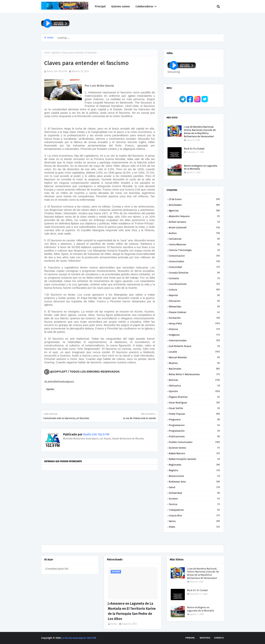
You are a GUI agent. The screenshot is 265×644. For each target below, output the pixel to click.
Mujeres (194, 363)
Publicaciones (194, 436)
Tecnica (194, 504)
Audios (194, 233)
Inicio (47, 53)
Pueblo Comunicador (194, 442)
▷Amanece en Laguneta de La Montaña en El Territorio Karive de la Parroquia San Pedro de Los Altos (132, 611)
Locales (194, 352)
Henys (114, 624)
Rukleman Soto (194, 482)
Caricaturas (194, 239)
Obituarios (194, 386)
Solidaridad (194, 493)
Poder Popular (194, 414)
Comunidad (194, 267)
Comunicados (194, 261)
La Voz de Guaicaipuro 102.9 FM (79, 638)
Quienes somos (194, 448)
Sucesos (194, 499)
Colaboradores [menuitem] (144, 6)
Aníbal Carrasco (194, 222)
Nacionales (194, 369)
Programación (194, 431)
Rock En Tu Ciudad (194, 149)
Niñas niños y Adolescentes (194, 374)
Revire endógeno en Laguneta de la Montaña (201, 167)
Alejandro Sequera (194, 216)
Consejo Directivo (194, 273)
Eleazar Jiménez (194, 312)
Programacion (194, 425)
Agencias (194, 211)
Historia (194, 329)
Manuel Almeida (194, 357)
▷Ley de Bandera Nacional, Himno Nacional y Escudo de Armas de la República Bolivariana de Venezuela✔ (200, 132)
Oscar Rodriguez (194, 403)
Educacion (194, 301)
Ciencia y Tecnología (194, 250)
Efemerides (194, 307)
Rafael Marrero (194, 453)
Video (194, 527)
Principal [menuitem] (100, 6)
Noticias (194, 380)
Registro (194, 470)
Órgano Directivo (194, 397)
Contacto (194, 278)
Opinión (56, 53)
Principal (190, 638)
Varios (194, 521)
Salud (194, 487)
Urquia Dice (194, 516)
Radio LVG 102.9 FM (57, 71)
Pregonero (194, 420)
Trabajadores (194, 510)
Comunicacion (194, 256)
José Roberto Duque (194, 346)
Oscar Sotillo (194, 408)
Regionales (194, 465)
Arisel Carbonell (194, 227)
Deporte (194, 295)
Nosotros (205, 638)
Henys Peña (194, 324)
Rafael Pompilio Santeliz (194, 459)
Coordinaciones (194, 284)
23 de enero (194, 199)
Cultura (194, 290)
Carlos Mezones (194, 244)
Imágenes (194, 335)
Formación (194, 318)
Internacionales (194, 340)
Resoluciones (194, 476)
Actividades (194, 205)
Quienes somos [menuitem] (121, 6)
